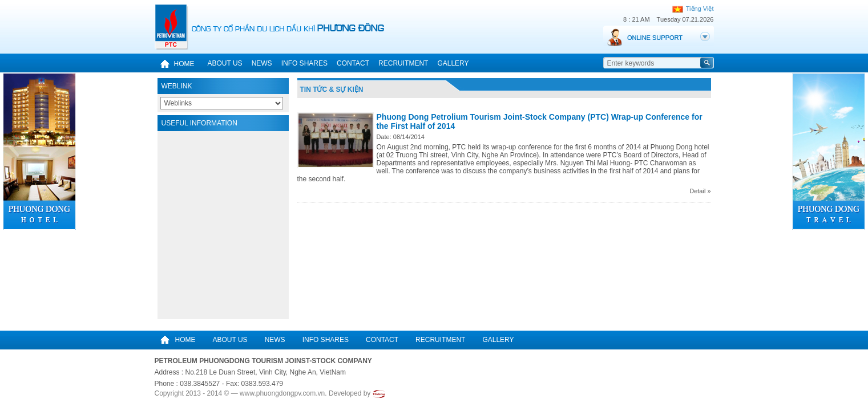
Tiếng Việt (693, 9)
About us (225, 63)
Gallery (453, 63)
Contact (353, 63)
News (262, 63)
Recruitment (403, 63)
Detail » (700, 191)
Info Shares (304, 63)
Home (175, 64)
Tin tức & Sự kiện (332, 89)
